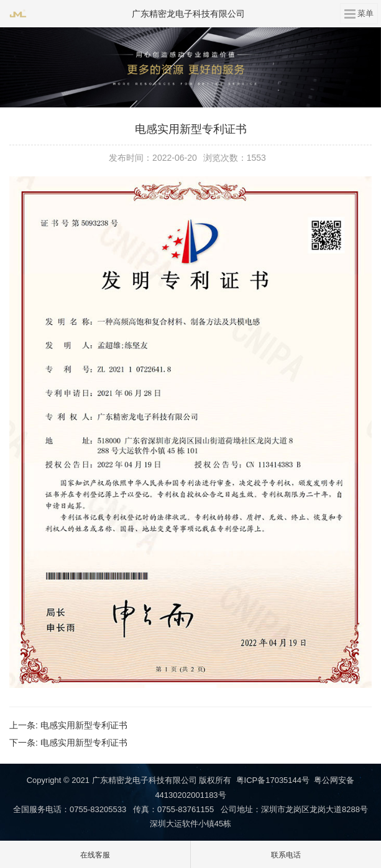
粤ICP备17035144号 (273, 780)
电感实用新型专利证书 (84, 725)
